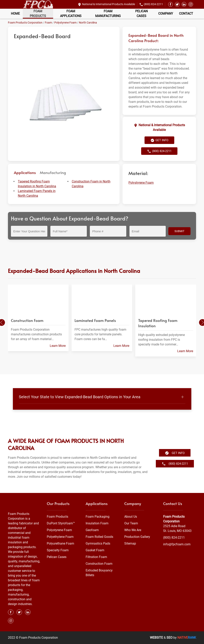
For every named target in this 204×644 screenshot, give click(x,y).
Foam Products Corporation (25, 23)
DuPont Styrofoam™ (61, 523)
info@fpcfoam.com (177, 544)
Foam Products (38, 14)
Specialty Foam (58, 550)
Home (15, 14)
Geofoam (92, 530)
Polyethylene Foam (60, 537)
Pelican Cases (141, 14)
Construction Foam (99, 564)
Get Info (159, 140)
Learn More (58, 346)
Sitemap (130, 543)
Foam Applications (71, 14)
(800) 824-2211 (153, 4)
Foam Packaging (98, 517)
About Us (131, 517)
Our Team (131, 523)
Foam (48, 23)
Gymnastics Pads (98, 543)
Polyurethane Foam (60, 543)
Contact (186, 14)
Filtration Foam (96, 557)
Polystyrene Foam (65, 23)
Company (166, 14)
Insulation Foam (97, 523)
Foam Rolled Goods (99, 537)
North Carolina (88, 23)
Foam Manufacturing (108, 14)
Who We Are (133, 530)
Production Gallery (137, 537)
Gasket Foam (95, 550)
